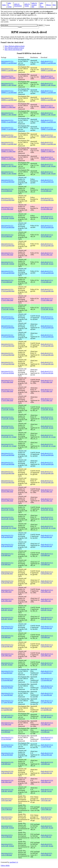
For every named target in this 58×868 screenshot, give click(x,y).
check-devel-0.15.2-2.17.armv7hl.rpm (47, 702)
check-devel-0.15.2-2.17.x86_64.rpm (47, 716)
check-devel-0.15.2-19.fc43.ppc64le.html (8, 245)
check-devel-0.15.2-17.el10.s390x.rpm (47, 381)
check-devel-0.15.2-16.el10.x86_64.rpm (47, 509)
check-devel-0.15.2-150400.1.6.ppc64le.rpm (48, 136)
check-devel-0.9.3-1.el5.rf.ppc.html (7, 800)
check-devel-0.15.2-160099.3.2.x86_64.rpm (48, 84)
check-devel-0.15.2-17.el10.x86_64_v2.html (9, 436)
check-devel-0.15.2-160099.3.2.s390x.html (8, 77)
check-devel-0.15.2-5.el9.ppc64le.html (7, 646)
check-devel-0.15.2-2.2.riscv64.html (7, 738)
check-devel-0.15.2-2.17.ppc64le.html (7, 709)
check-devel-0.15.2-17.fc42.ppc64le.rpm (47, 290)
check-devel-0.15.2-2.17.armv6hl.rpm (47, 694)
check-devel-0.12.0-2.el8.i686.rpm (47, 763)
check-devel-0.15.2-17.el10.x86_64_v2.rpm (48, 436)
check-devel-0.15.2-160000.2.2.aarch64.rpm (48, 92)
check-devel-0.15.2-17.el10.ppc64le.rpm (47, 345)
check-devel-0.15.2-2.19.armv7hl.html (7, 687)
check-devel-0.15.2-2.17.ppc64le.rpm (47, 709)
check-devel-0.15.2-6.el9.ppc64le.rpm (47, 573)
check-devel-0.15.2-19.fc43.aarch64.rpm (47, 226)
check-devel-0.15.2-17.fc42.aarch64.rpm (47, 272)
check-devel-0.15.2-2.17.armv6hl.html (7, 694)
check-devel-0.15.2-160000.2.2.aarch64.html (9, 92)
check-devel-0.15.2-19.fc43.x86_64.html (8, 263)
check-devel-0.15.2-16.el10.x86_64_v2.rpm (48, 527)
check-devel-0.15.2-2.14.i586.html (7, 731)
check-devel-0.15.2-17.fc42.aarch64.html (8, 272)
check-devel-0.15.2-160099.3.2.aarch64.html (9, 62)
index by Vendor (27, 5)
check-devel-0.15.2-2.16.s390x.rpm (47, 724)
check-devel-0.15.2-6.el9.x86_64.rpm (47, 609)
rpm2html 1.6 (14, 862)
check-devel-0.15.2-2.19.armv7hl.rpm (47, 687)
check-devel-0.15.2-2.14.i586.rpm (47, 731)
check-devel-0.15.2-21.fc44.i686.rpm (47, 190)
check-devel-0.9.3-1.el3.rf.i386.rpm (47, 836)
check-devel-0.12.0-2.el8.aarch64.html (7, 754)
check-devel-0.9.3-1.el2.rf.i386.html (7, 854)
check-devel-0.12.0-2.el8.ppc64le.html (7, 772)
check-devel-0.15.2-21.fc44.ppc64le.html (8, 199)
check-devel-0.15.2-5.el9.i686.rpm (47, 636)
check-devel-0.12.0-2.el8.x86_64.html (7, 790)
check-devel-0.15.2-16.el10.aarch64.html (8, 454)
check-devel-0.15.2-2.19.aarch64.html (7, 672)
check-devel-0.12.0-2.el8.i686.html (7, 763)
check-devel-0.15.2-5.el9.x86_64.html (7, 664)
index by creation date (34, 5)
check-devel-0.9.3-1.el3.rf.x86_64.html (7, 845)
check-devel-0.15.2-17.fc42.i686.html (7, 281)
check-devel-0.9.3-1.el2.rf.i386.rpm (47, 854)
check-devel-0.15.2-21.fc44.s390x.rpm (47, 208)
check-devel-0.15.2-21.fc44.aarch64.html (8, 181)
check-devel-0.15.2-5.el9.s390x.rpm (47, 655)
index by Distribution (18, 5)
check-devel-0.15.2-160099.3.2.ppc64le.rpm (48, 70)
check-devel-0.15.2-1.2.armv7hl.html (7, 746)
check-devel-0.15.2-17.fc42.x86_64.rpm (47, 308)
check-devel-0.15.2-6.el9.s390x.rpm (47, 591)
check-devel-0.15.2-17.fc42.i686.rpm (47, 281)
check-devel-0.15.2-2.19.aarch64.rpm (47, 672)
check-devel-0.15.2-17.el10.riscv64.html (7, 372)
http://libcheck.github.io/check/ (14, 48)
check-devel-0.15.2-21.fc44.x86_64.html (8, 217)
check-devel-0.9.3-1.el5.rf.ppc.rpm (47, 800)
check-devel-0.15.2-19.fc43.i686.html (7, 236)
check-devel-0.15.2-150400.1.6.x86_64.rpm (48, 165)
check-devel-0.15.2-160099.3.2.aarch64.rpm (48, 62)
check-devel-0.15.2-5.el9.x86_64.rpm (47, 664)
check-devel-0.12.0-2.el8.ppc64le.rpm (47, 772)
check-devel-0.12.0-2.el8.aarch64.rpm (47, 754)
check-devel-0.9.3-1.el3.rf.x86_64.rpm (47, 845)
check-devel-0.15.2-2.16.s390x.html (7, 724)
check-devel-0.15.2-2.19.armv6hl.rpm (47, 679)
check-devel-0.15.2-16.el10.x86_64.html (8, 509)
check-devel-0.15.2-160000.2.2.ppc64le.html (9, 99)
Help (54, 5)
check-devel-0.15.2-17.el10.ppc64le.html (8, 345)
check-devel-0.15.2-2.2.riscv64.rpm (47, 738)
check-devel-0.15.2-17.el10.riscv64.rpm (47, 372)
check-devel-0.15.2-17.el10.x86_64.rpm (47, 409)
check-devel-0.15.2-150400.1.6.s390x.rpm (48, 151)
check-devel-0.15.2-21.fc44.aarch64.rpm (47, 181)
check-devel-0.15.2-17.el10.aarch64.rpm (47, 318)
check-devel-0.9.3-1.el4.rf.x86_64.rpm (47, 827)
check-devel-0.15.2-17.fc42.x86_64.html (8, 308)
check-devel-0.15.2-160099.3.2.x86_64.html (9, 84)
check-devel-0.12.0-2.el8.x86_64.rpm (47, 790)
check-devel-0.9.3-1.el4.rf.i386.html (7, 809)
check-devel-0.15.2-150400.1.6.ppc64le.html (9, 136)
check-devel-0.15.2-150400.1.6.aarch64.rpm (48, 121)
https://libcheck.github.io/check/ (15, 46)
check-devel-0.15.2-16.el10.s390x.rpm (47, 491)
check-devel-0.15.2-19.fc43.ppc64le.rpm (47, 245)
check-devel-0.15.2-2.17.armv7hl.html (7, 702)
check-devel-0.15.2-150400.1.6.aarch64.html (9, 121)
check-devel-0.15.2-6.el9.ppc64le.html (7, 573)
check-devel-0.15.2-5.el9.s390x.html (7, 655)
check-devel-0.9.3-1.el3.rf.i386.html (7, 836)
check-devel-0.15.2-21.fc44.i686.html (7, 190)
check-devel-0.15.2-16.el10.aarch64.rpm (47, 454)
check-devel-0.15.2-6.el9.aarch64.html (7, 536)
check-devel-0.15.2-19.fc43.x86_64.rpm (47, 263)
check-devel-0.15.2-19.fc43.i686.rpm (47, 236)
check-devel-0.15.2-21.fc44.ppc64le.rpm (47, 199)
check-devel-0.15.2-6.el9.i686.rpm (47, 554)
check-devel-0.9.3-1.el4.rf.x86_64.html (7, 827)
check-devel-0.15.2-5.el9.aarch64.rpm (47, 627)
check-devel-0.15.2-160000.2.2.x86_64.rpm (48, 114)
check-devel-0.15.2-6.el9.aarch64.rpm (47, 536)
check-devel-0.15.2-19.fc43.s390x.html (7, 254)
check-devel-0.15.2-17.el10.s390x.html (7, 381)
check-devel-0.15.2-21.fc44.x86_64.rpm (47, 217)
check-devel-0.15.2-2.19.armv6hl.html (7, 679)
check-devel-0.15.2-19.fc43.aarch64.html (8, 226)
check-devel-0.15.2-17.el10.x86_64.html (8, 409)
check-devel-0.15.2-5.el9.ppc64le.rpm (47, 646)
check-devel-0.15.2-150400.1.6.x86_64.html (9, 165)
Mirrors (49, 5)
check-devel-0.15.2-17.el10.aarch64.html (8, 318)
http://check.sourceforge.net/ (14, 50)
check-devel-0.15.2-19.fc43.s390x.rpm (47, 254)
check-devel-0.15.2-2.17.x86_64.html (7, 716)
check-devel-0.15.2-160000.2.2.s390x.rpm (48, 106)
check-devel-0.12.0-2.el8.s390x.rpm (47, 781)
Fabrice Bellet (5, 866)
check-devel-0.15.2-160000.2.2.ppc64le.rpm (48, 99)
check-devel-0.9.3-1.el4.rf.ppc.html (7, 818)
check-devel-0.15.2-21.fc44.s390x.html (7, 208)
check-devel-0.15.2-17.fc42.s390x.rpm (47, 299)
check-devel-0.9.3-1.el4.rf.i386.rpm (47, 809)
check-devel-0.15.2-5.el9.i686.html (7, 636)
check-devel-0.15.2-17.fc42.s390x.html (7, 299)
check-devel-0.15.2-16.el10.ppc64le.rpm (47, 472)
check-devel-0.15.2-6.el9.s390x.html (7, 591)
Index (4, 5)
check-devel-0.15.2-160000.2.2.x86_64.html (9, 114)
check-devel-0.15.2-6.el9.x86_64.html (7, 609)
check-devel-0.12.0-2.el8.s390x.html (7, 781)
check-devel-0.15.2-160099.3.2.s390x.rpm (48, 77)
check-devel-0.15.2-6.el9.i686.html (7, 554)
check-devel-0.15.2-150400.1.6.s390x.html (8, 151)
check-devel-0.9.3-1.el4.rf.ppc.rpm (47, 818)
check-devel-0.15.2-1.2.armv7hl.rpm (47, 746)
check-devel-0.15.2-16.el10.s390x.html (7, 491)
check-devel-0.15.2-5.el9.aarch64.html (7, 627)
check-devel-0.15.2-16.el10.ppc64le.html (8, 472)
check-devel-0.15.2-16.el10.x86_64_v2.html (9, 527)
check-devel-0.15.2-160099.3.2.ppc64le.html (9, 70)
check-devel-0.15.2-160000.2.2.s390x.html (8, 106)
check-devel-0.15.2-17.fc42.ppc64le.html (8, 290)
